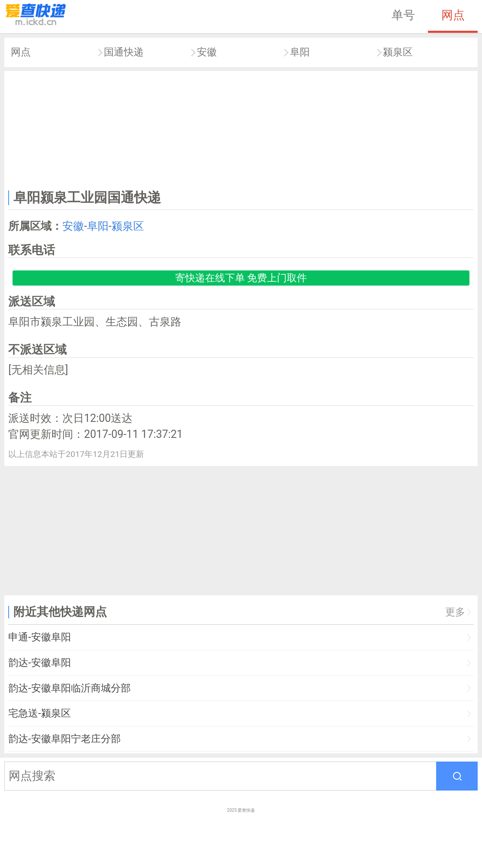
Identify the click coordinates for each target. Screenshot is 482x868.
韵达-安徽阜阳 (39, 663)
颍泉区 (398, 52)
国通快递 (124, 52)
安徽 (207, 52)
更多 (455, 612)
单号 (403, 15)
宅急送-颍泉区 (39, 713)
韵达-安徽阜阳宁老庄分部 (64, 739)
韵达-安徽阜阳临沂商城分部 (69, 688)
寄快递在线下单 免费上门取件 (241, 278)
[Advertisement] (241, 129)
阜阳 (300, 52)
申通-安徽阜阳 (39, 637)
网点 (453, 15)
